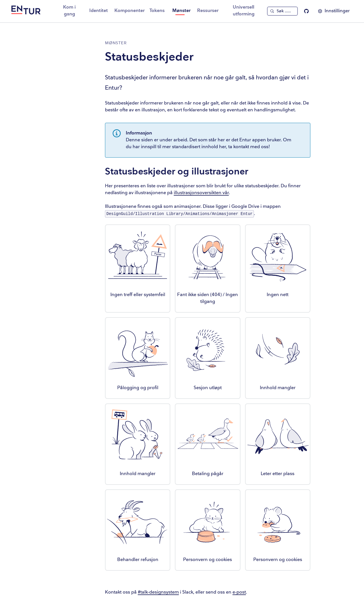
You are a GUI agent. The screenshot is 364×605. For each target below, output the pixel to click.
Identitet (99, 11)
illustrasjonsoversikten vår (201, 193)
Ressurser (208, 11)
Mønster (181, 11)
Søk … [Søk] (284, 11)
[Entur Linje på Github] (306, 11)
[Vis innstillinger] (334, 11)
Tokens (157, 11)
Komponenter (130, 11)
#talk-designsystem (158, 592)
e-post (239, 592)
